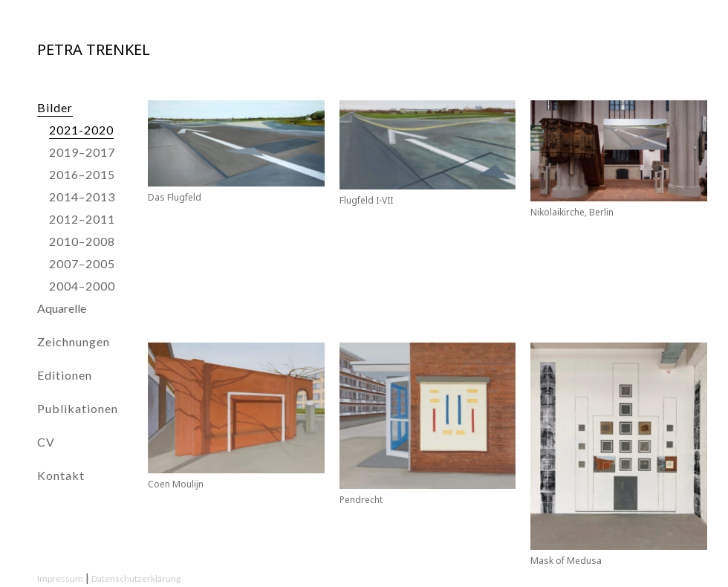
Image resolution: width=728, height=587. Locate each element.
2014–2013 (82, 197)
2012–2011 (82, 219)
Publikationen (78, 408)
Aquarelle (62, 308)
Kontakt (61, 475)
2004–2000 (82, 286)
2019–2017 (82, 152)
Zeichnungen (74, 341)
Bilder (55, 107)
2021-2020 (81, 130)
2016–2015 (82, 174)
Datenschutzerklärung (136, 578)
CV (46, 442)
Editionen (65, 375)
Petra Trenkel (94, 49)
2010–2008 (82, 241)
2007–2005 (82, 263)
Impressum (60, 578)
